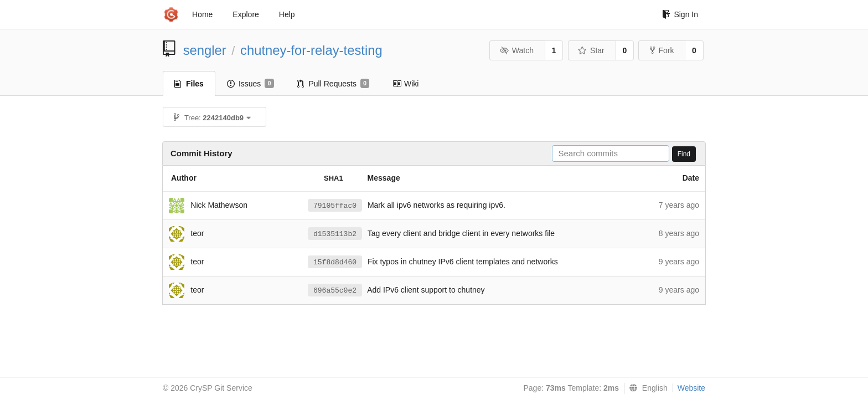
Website (691, 388)
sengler (205, 50)
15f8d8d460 (335, 262)
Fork (662, 50)
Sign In (680, 14)
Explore (246, 14)
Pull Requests (334, 84)
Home (202, 14)
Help (287, 14)
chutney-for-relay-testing (311, 50)
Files (189, 84)
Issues (250, 84)
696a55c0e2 (335, 291)
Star (591, 50)
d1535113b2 (335, 234)
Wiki (405, 84)
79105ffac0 (335, 206)
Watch (516, 50)
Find (684, 154)
